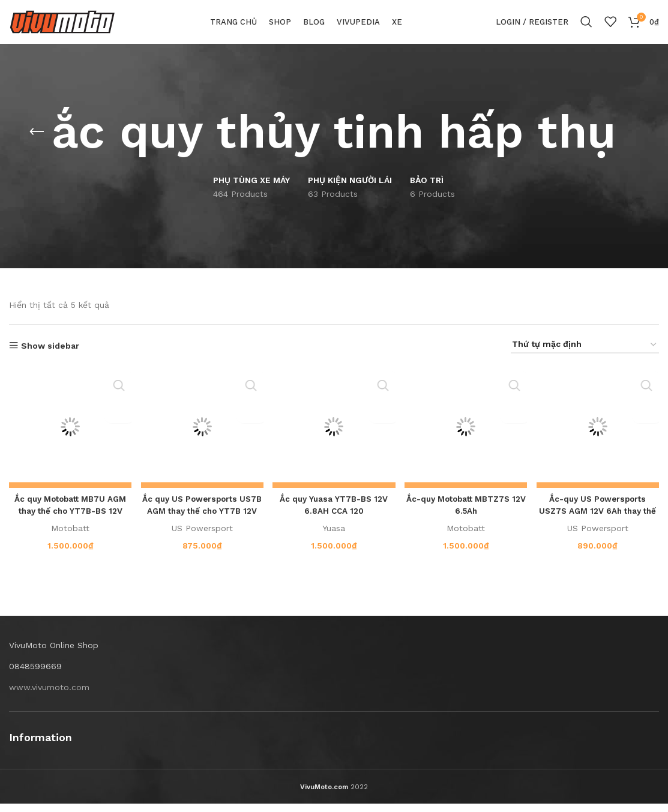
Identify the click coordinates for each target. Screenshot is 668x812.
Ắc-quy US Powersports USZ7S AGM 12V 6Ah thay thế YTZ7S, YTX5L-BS (599, 519)
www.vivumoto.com (49, 695)
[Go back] (37, 142)
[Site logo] (62, 26)
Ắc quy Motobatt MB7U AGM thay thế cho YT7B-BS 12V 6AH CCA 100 (69, 519)
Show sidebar (50, 356)
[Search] (586, 27)
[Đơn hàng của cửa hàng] (585, 356)
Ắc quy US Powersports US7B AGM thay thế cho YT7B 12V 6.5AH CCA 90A (201, 519)
